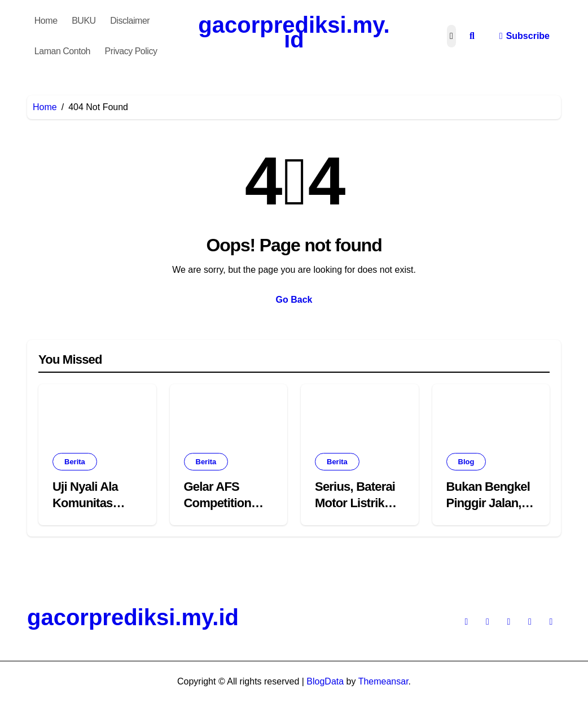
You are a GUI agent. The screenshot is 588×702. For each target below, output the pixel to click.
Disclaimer (130, 21)
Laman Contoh (62, 51)
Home (46, 21)
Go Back (294, 300)
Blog (466, 462)
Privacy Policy (131, 51)
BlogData (325, 681)
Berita (75, 462)
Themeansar (383, 681)
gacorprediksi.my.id (294, 32)
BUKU (84, 21)
